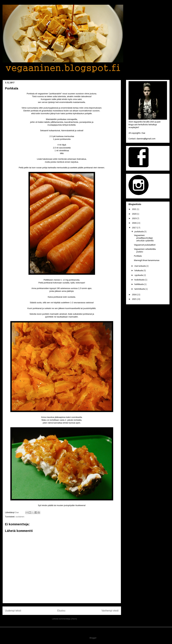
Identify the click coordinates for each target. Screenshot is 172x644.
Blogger (93, 638)
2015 (134, 299)
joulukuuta (139, 232)
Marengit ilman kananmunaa (147, 260)
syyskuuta (139, 275)
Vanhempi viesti (110, 611)
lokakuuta (139, 271)
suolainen (20, 517)
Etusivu (61, 611)
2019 (134, 219)
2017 (134, 228)
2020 (134, 214)
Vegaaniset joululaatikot (145, 245)
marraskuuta (140, 266)
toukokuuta (140, 280)
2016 (134, 295)
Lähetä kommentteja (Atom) (64, 619)
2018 (134, 223)
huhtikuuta (139, 284)
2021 (134, 209)
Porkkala (138, 256)
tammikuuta (140, 289)
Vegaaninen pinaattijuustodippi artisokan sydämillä (144, 238)
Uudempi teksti (13, 611)
